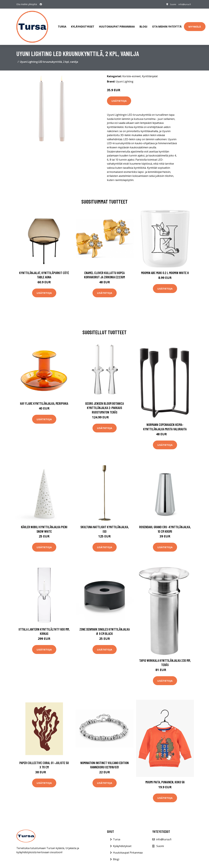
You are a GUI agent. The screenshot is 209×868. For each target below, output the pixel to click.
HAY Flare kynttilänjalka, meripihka (44, 399)
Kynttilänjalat (150, 72)
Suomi (171, 4)
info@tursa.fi (184, 4)
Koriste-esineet (132, 72)
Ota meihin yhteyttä (167, 25)
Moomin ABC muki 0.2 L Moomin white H (165, 268)
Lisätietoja (119, 96)
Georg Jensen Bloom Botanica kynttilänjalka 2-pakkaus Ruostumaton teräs (104, 403)
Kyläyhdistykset (83, 25)
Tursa (62, 25)
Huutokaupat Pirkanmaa (117, 25)
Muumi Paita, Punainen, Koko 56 (165, 778)
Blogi (143, 25)
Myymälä (195, 24)
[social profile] (41, 4)
